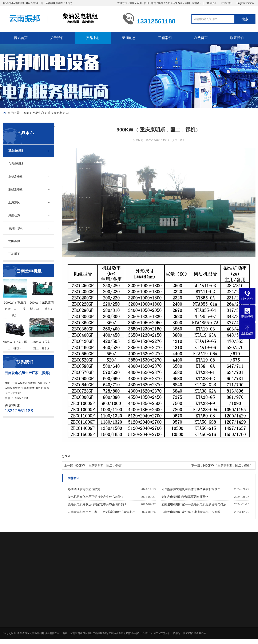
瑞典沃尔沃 (16, 228)
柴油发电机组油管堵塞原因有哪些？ (185, 497)
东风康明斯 (16, 164)
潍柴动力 (14, 215)
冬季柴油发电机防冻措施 (84, 489)
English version (245, 3)
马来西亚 (178, 3)
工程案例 (165, 38)
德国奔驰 (14, 241)
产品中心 (93, 38)
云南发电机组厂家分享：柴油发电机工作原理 (191, 512)
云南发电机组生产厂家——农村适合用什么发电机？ (102, 512)
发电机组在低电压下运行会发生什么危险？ (96, 497)
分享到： (68, 456)
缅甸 (161, 3)
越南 (154, 3)
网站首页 (21, 38)
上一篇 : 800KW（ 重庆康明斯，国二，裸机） (94, 465)
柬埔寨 (196, 3)
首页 (26, 113)
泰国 (187, 3)
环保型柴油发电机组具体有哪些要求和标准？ (191, 489)
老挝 (168, 3)
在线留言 (201, 38)
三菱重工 (14, 254)
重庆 (132, 3)
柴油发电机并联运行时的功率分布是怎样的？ (97, 504)
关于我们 (57, 38)
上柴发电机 (16, 177)
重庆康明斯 (55, 113)
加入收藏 (211, 3)
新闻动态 (129, 38)
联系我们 (226, 3)
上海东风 (14, 202)
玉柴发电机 (16, 189)
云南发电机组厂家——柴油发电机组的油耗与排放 (194, 504)
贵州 (146, 3)
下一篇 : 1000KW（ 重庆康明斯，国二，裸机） (222, 465)
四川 (139, 3)
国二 (69, 113)
